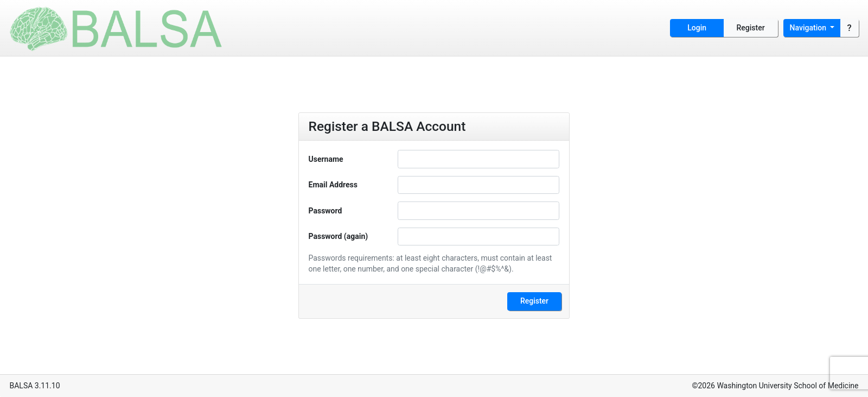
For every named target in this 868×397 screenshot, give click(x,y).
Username (326, 159)
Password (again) (339, 236)
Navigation (809, 28)
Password (325, 211)
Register (751, 28)
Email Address (333, 185)
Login (697, 28)
